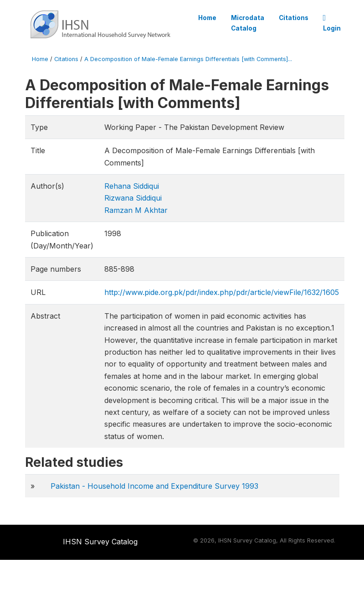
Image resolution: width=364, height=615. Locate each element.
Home (207, 18)
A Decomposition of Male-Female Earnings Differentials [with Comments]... (188, 59)
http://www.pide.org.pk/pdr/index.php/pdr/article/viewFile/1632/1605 (222, 292)
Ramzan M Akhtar (136, 210)
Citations (294, 18)
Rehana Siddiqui (132, 186)
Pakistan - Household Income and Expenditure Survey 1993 (154, 486)
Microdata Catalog (248, 23)
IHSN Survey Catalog (100, 542)
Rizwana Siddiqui (133, 198)
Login (332, 23)
